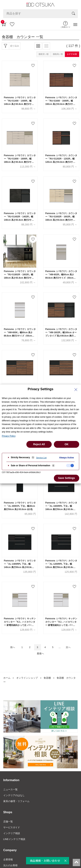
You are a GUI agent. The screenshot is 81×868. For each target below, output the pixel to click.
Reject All (39, 444)
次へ (68, 647)
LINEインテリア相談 (14, 839)
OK (67, 444)
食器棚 (47, 678)
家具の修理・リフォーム (16, 801)
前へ (13, 647)
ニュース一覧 (10, 789)
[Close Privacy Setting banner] (76, 390)
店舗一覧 (8, 822)
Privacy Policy (9, 436)
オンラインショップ (27, 678)
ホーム (7, 678)
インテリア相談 (12, 833)
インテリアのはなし (14, 795)
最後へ (40, 653)
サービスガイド (12, 827)
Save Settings (67, 478)
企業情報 (8, 859)
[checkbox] (70, 466)
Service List (41, 458)
